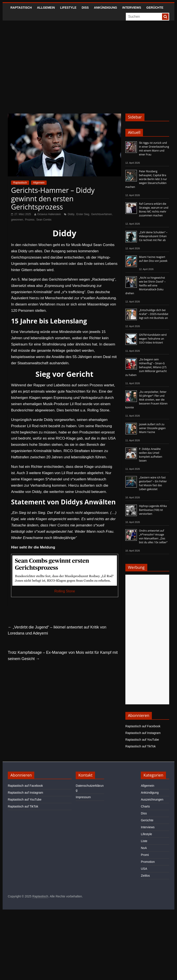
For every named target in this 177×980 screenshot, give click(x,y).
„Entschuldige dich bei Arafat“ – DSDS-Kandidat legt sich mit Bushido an (154, 314)
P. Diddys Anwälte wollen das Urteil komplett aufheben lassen (151, 455)
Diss (85, 8)
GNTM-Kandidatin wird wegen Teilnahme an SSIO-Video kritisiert (153, 339)
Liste (144, 841)
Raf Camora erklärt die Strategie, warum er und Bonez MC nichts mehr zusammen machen (154, 210)
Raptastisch (21, 8)
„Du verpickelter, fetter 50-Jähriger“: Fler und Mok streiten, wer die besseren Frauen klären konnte (147, 400)
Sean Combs (44, 220)
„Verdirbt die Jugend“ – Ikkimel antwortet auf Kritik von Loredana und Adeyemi (57, 630)
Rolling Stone (65, 591)
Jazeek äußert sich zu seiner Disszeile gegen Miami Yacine (152, 428)
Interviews (132, 8)
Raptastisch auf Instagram (143, 733)
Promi (145, 855)
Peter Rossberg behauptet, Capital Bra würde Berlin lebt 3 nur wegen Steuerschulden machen (146, 179)
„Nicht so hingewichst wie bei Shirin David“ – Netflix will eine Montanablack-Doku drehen (146, 285)
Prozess (30, 220)
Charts (145, 806)
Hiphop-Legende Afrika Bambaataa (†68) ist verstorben (153, 510)
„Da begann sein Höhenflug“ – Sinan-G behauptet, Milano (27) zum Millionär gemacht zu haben (146, 367)
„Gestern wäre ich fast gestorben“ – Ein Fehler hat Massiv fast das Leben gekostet (153, 483)
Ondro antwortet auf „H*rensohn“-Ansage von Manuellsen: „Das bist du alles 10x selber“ (153, 536)
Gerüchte (155, 8)
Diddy (71, 214)
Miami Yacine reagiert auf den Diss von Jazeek (153, 259)
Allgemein (46, 8)
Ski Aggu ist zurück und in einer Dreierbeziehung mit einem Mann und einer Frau (154, 149)
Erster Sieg (83, 214)
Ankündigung (106, 8)
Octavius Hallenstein (49, 214)
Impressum (83, 797)
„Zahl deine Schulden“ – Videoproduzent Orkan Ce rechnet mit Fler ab (153, 236)
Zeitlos (145, 876)
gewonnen (17, 220)
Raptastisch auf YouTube (142, 740)
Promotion (148, 862)
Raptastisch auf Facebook (143, 726)
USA (144, 869)
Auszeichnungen (152, 799)
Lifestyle (68, 8)
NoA (144, 848)
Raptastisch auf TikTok (141, 746)
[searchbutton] (165, 17)
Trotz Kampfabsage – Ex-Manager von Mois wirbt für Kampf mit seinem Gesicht (63, 656)
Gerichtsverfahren (101, 214)
